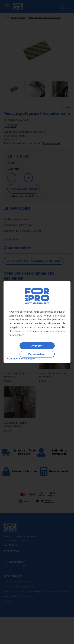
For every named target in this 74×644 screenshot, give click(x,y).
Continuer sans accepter (21, 359)
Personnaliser (37, 354)
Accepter (37, 346)
